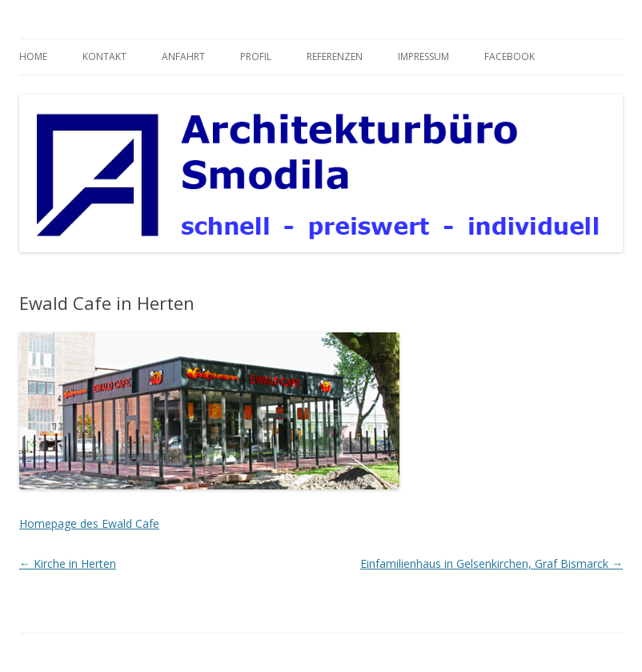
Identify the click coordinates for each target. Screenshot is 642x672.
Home (33, 56)
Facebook (510, 56)
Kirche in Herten (68, 563)
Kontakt (104, 56)
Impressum (423, 56)
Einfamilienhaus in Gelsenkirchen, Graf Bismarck (492, 563)
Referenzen (335, 56)
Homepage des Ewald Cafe (89, 523)
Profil (256, 56)
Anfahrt (183, 56)
